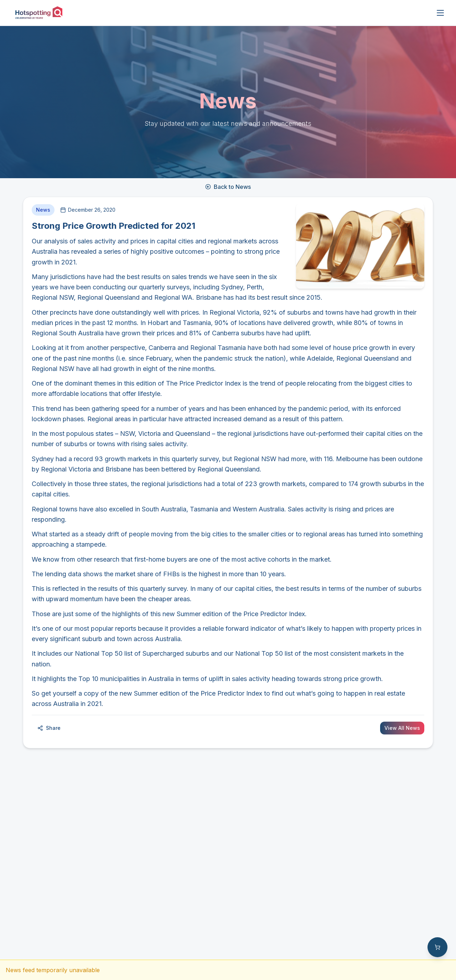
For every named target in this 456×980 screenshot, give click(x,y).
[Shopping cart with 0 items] (437, 947)
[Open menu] (440, 13)
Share (49, 728)
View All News (402, 728)
